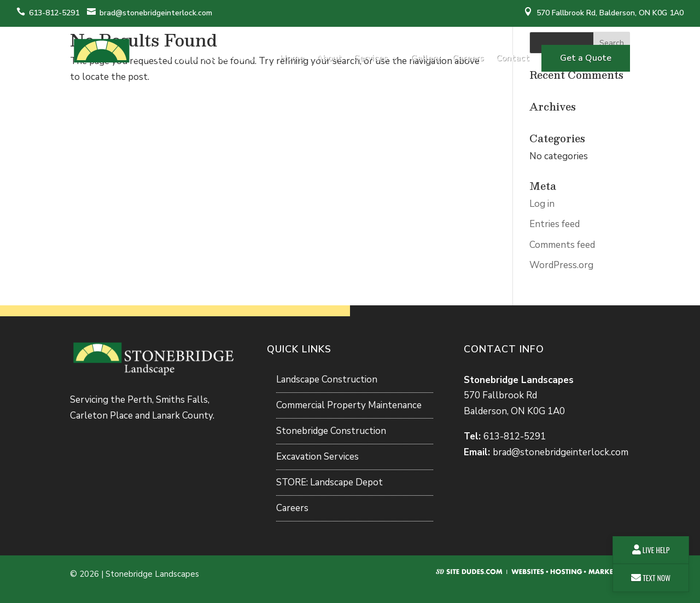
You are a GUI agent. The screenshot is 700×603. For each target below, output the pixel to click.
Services (371, 58)
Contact (513, 58)
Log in (542, 204)
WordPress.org (561, 265)
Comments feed (562, 245)
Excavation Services (317, 457)
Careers (468, 58)
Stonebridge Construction (331, 431)
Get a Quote (586, 58)
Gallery (425, 58)
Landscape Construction (327, 379)
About (329, 58)
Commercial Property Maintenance (349, 405)
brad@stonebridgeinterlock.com (156, 13)
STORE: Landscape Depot (329, 482)
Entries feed (555, 224)
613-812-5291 (54, 13)
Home (292, 58)
